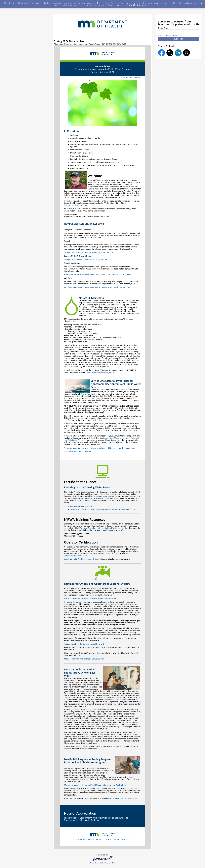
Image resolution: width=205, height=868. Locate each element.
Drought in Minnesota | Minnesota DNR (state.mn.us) (87, 260)
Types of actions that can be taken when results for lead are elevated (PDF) (102, 509)
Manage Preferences (84, 840)
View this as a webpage (131, 77)
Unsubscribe (100, 840)
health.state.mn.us (122, 840)
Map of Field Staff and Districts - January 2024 (84, 659)
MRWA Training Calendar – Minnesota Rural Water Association (101, 528)
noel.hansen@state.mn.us (75, 555)
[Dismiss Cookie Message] (201, 4)
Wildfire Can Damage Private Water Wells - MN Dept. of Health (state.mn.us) (97, 287)
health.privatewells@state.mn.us (100, 372)
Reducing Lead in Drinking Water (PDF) (92, 498)
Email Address (165, 28)
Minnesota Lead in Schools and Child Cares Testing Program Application (95, 785)
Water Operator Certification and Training (82, 559)
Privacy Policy (94, 863)
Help (110, 840)
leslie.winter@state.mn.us (75, 205)
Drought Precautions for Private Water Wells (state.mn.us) (89, 252)
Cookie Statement (138, 5)
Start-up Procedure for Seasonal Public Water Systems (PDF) (90, 598)
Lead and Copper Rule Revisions (78, 451)
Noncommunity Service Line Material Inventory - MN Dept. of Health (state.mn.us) (100, 448)
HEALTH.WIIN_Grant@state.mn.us (122, 798)
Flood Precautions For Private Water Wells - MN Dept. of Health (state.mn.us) (97, 274)
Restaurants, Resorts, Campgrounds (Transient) (84, 644)
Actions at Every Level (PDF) (82, 506)
